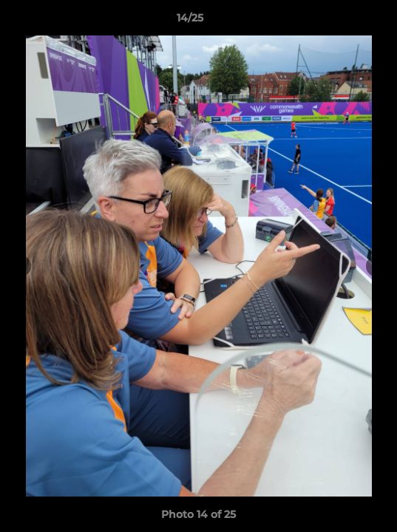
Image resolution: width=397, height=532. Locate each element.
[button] (344, 21)
